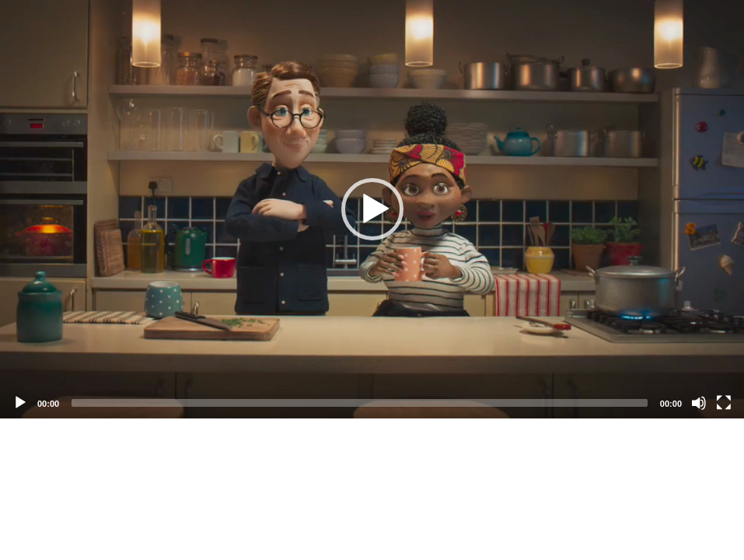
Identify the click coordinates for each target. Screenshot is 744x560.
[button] (372, 209)
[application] (372, 209)
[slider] (360, 403)
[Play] (20, 403)
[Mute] (699, 403)
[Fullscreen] (724, 403)
